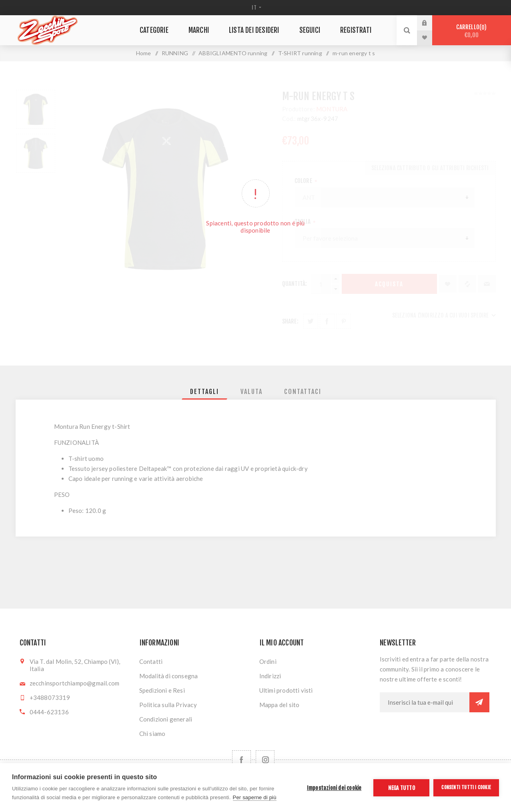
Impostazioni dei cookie (334, 788)
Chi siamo (152, 734)
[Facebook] (241, 760)
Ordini (268, 661)
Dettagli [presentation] (204, 392)
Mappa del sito (280, 705)
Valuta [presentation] (251, 392)
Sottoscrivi (479, 702)
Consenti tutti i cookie (466, 787)
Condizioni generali (166, 719)
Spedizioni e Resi (162, 690)
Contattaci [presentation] (303, 392)
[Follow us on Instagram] (265, 760)
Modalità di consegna (169, 676)
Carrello (472, 31)
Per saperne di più (255, 797)
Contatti (151, 661)
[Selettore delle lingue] (255, 8)
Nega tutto (402, 788)
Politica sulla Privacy (168, 705)
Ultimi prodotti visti (286, 690)
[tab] (204, 392)
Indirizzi (270, 676)
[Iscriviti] (425, 702)
